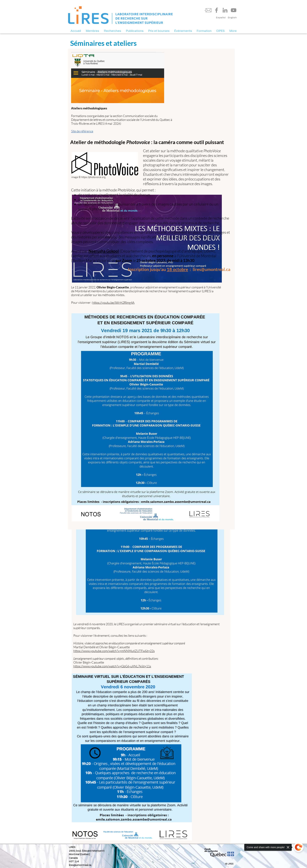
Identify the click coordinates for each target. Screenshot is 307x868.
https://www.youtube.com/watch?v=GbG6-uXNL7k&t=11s (112, 666)
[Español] (221, 18)
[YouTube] (234, 10)
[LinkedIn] (225, 10)
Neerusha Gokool (104, 251)
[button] (93, 31)
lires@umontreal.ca (80, 865)
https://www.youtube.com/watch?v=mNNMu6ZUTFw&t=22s (114, 651)
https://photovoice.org (93, 177)
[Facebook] (216, 10)
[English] (232, 18)
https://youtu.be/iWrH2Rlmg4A (113, 303)
